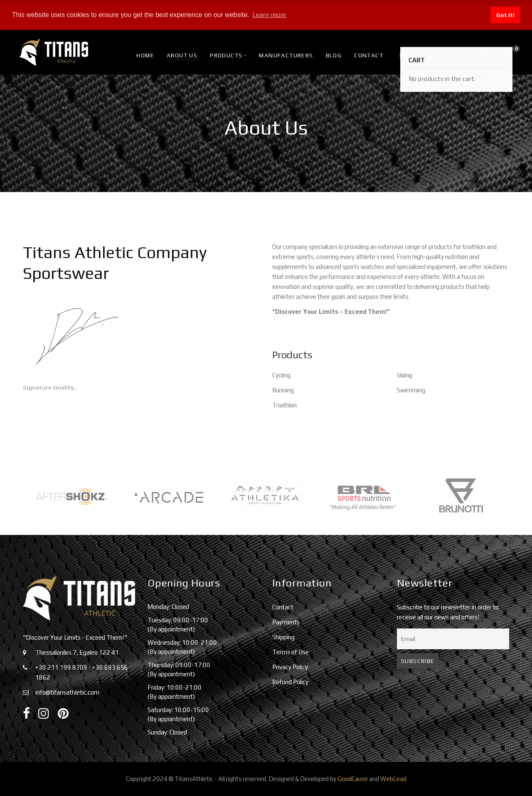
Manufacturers (286, 55)
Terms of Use (291, 652)
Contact (369, 55)
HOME (145, 55)
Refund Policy (290, 682)
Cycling (281, 375)
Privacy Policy (290, 667)
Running (283, 390)
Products (226, 55)
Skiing (405, 375)
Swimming (411, 390)
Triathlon (284, 405)
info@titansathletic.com (67, 692)
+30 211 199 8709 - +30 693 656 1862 (82, 672)
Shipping (283, 637)
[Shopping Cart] (509, 51)
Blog (334, 55)
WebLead (393, 779)
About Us (182, 55)
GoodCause (353, 779)
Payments (286, 622)
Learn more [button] (269, 15)
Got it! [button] (505, 15)
